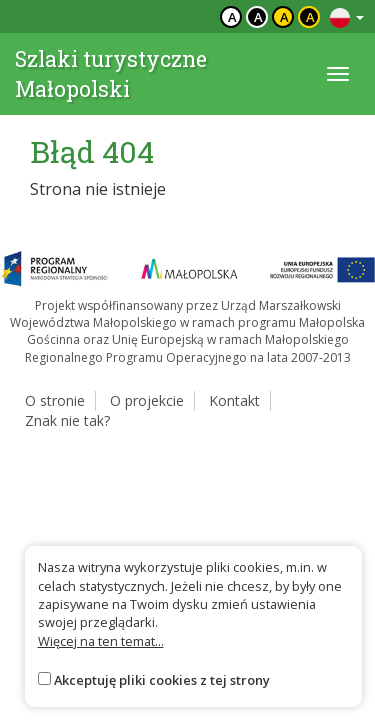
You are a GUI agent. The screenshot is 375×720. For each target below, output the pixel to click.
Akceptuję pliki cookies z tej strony (162, 680)
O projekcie (147, 400)
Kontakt (234, 400)
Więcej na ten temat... (101, 641)
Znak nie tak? (67, 420)
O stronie (55, 400)
